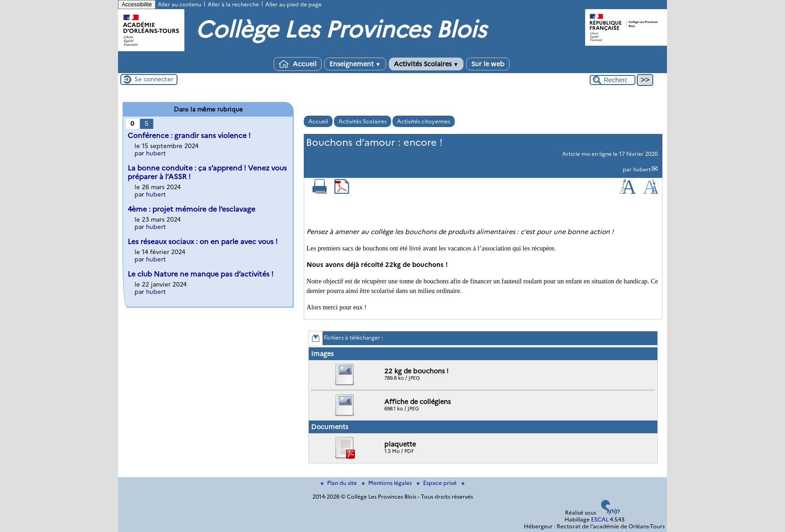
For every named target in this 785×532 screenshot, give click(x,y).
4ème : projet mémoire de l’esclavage (191, 209)
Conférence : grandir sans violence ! (189, 136)
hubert (642, 169)
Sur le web (488, 64)
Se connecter (154, 79)
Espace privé (437, 483)
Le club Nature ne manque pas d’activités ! (201, 274)
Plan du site (339, 483)
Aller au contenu (180, 4)
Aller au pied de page (293, 4)
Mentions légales (387, 483)
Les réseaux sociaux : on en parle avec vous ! (203, 242)
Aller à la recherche (233, 4)
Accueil (298, 64)
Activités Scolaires (426, 64)
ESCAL (600, 519)
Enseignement (355, 64)
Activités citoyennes (424, 121)
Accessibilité (137, 5)
